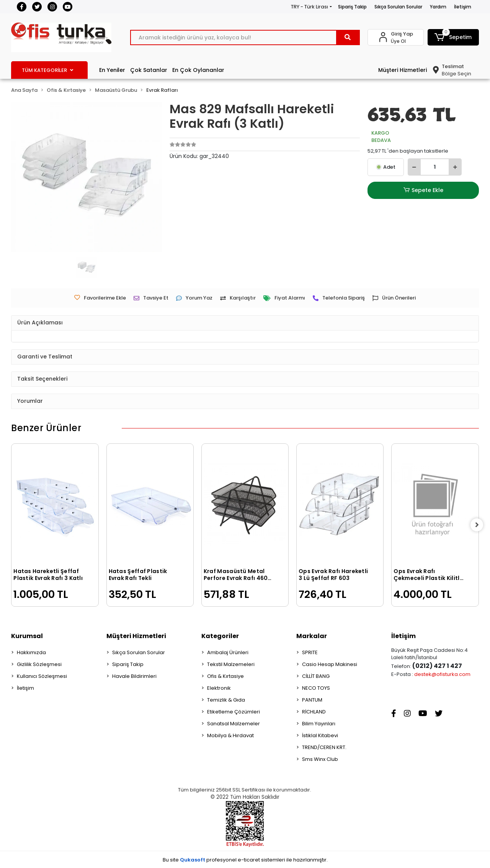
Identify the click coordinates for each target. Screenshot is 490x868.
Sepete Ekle (423, 190)
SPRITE (310, 652)
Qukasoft (193, 860)
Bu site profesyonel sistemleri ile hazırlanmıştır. (245, 860)
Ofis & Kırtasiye (225, 676)
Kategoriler (220, 636)
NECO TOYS (316, 688)
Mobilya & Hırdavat (230, 735)
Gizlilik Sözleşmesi (39, 664)
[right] (479, 525)
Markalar (312, 636)
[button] (453, 37)
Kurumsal (27, 636)
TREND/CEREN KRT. (324, 747)
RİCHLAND (314, 712)
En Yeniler (112, 70)
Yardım (438, 7)
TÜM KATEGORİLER (47, 70)
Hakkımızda (31, 652)
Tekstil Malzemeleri (231, 664)
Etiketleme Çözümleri (234, 712)
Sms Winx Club (320, 759)
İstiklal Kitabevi (320, 735)
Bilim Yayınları (319, 724)
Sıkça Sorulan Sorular (398, 7)
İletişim (463, 7)
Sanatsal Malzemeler (234, 724)
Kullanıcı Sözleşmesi (42, 676)
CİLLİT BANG (316, 676)
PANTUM (312, 700)
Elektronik (219, 688)
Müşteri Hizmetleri (403, 70)
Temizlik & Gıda (226, 700)
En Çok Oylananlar (198, 70)
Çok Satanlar (149, 70)
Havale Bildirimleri (134, 676)
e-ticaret (249, 860)
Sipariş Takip (352, 7)
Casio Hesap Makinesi (330, 664)
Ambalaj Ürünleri (228, 652)
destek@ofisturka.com (442, 674)
